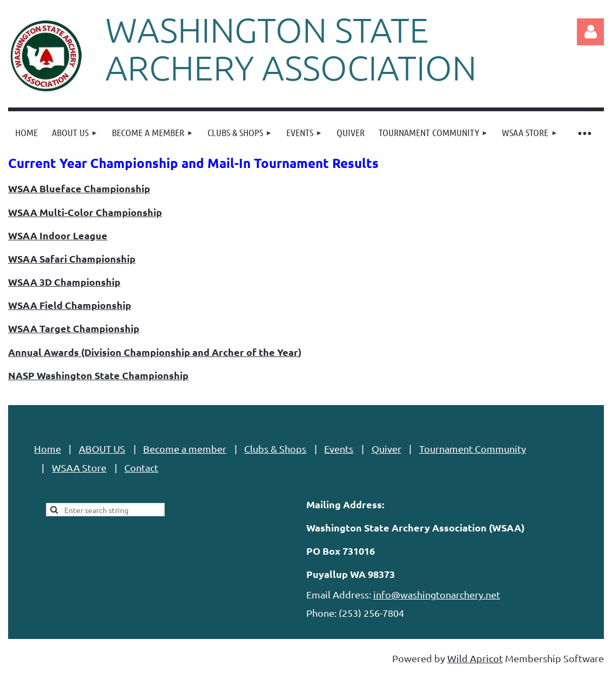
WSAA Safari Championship (72, 258)
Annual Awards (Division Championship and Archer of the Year (153, 352)
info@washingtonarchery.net (437, 594)
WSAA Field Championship (70, 305)
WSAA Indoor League (58, 235)
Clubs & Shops (275, 449)
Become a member (185, 449)
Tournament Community (473, 449)
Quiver (386, 449)
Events (339, 449)
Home (48, 449)
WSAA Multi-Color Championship (85, 212)
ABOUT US (102, 449)
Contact (141, 467)
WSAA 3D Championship (64, 282)
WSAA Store (79, 467)
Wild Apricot (475, 658)
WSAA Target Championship (74, 328)
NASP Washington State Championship (98, 375)
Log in (590, 32)
